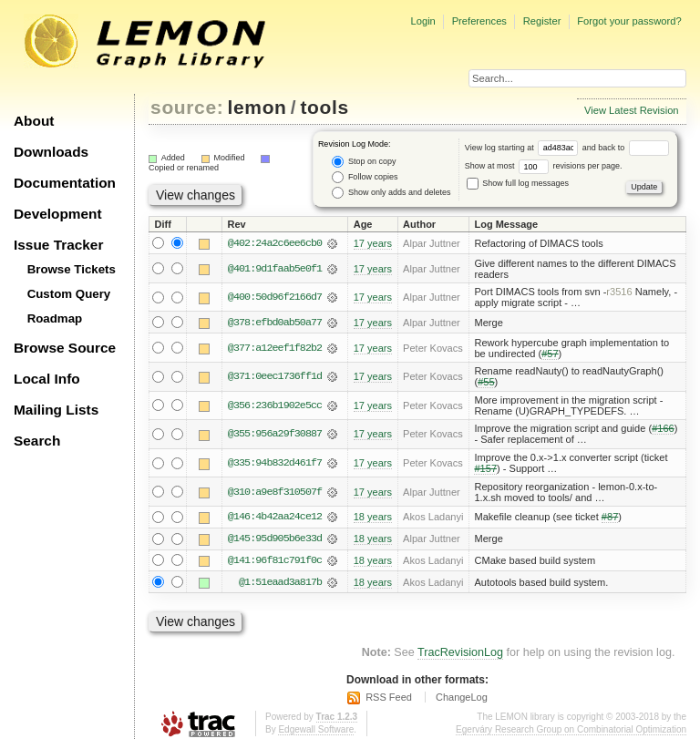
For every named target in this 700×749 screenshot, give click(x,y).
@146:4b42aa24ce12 (275, 518)
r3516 (619, 292)
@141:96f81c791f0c (275, 561)
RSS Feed (389, 699)
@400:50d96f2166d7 (275, 297)
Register (542, 21)
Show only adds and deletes (391, 193)
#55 (486, 383)
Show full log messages (518, 183)
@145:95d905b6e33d (275, 539)
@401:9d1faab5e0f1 (275, 269)
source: (187, 107)
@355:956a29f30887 (275, 435)
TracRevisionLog (460, 654)
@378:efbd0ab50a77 (275, 323)
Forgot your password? (629, 21)
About (34, 121)
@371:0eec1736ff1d (275, 377)
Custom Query (69, 294)
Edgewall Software (316, 730)
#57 (550, 354)
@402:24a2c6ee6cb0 (275, 243)
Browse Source (65, 348)
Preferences (479, 21)
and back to (626, 148)
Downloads (51, 152)
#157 (485, 469)
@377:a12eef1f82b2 (275, 348)
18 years (373, 518)
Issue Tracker (58, 245)
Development (58, 214)
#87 (610, 518)
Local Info (47, 379)
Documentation (65, 183)
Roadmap (55, 318)
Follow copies (365, 177)
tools (324, 107)
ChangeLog (462, 699)
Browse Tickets (72, 269)
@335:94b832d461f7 (275, 464)
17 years (373, 243)
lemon (257, 107)
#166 (663, 429)
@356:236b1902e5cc (275, 405)
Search (37, 441)
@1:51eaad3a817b (280, 583)
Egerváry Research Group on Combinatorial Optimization (571, 730)
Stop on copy (364, 162)
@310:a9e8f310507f (275, 492)
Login (422, 21)
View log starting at (524, 148)
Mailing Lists (56, 410)
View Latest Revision (632, 110)
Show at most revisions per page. (544, 166)
